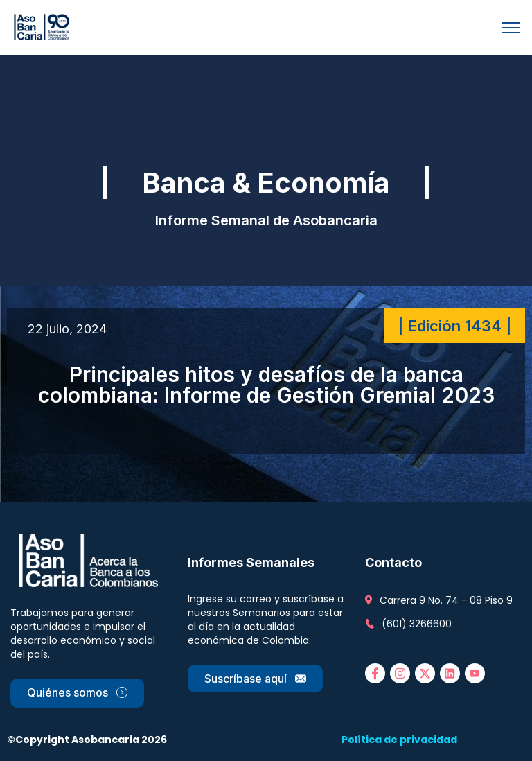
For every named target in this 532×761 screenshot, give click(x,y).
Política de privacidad (399, 740)
